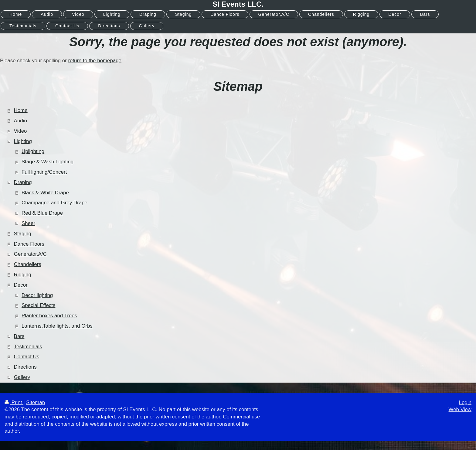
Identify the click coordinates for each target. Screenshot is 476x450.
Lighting (23, 141)
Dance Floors (29, 244)
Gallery (22, 377)
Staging (23, 234)
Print (14, 402)
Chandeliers (28, 264)
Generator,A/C (30, 254)
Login (465, 402)
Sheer (28, 223)
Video (20, 131)
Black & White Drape (45, 193)
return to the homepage (95, 61)
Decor (21, 285)
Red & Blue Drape (42, 213)
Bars (19, 336)
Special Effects (38, 305)
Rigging (23, 275)
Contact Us (27, 357)
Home (21, 110)
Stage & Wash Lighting (48, 162)
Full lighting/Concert (44, 172)
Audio (20, 121)
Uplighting (33, 151)
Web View (460, 409)
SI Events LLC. (238, 4)
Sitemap (36, 402)
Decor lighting (37, 295)
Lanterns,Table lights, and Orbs (57, 326)
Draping (23, 182)
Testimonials (28, 347)
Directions (25, 367)
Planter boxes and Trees (49, 316)
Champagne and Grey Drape (54, 203)
